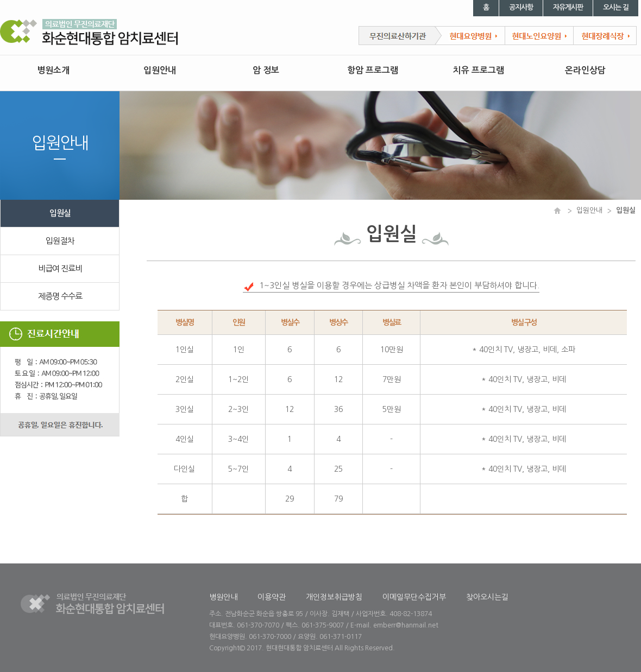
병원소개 (53, 70)
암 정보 (266, 70)
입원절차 (60, 241)
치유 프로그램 (479, 70)
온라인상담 (585, 70)
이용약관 (272, 597)
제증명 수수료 (60, 296)
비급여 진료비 (60, 268)
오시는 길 (616, 7)
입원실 (60, 213)
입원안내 (160, 70)
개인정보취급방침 (334, 597)
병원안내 (223, 597)
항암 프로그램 (373, 70)
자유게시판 (568, 7)
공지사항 (521, 7)
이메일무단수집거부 (414, 597)
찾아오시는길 (487, 597)
